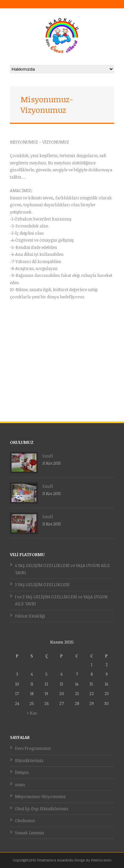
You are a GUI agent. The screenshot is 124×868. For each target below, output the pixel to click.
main (20, 785)
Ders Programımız (33, 748)
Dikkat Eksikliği (30, 616)
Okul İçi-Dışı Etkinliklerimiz (42, 809)
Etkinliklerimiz (29, 760)
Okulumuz (25, 820)
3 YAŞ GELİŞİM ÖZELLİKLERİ (42, 584)
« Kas (32, 713)
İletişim (22, 772)
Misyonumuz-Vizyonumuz (40, 796)
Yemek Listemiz (30, 833)
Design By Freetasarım (93, 860)
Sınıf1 (48, 456)
